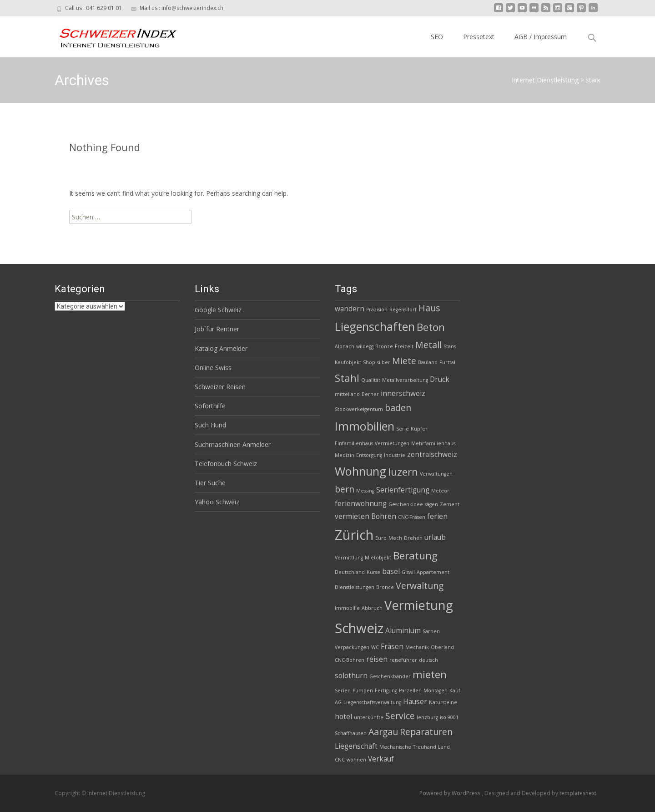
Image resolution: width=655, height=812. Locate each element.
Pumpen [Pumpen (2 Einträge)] (363, 690)
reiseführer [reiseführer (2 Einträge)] (403, 660)
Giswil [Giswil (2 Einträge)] (408, 572)
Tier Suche (210, 483)
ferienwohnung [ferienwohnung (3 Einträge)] (361, 504)
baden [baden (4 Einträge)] (398, 408)
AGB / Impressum (541, 37)
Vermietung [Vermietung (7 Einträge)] (419, 605)
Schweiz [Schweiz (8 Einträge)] (359, 628)
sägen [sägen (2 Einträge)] (431, 504)
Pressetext (479, 37)
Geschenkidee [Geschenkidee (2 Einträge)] (406, 504)
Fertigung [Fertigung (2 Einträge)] (386, 690)
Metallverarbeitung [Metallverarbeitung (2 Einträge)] (405, 380)
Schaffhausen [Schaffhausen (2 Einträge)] (351, 733)
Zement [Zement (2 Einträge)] (450, 504)
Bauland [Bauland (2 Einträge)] (428, 362)
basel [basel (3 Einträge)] (391, 571)
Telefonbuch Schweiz (226, 464)
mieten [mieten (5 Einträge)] (430, 674)
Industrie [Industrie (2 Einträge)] (395, 455)
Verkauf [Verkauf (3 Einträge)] (381, 759)
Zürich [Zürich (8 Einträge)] (354, 535)
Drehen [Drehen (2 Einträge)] (413, 538)
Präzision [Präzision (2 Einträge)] (377, 310)
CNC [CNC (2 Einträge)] (340, 760)
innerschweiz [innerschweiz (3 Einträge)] (403, 393)
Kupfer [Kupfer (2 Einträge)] (419, 429)
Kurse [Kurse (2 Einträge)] (373, 572)
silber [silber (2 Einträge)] (384, 362)
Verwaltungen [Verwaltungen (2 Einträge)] (436, 474)
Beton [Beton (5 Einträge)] (431, 327)
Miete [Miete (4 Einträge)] (404, 361)
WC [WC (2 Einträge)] (375, 647)
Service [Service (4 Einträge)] (400, 716)
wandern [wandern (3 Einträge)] (350, 309)
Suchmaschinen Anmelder (233, 444)
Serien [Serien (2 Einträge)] (343, 690)
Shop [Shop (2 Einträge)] (369, 362)
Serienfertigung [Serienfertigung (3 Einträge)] (403, 490)
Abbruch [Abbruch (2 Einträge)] (372, 608)
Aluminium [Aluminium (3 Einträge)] (403, 631)
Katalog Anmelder (221, 348)
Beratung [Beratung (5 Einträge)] (415, 556)
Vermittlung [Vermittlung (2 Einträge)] (349, 558)
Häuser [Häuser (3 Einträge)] (415, 702)
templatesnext (578, 793)
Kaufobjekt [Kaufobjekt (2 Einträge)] (348, 362)
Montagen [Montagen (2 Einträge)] (436, 690)
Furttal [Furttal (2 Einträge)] (447, 362)
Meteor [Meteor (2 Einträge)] (440, 491)
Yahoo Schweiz (217, 502)
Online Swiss (213, 368)
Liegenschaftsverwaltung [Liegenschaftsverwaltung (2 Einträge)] (372, 702)
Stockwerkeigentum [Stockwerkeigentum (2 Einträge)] (359, 409)
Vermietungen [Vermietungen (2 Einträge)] (392, 443)
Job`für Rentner (217, 329)
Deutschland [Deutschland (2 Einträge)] (350, 572)
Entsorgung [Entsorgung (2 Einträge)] (369, 455)
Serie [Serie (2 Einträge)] (403, 429)
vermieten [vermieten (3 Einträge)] (352, 516)
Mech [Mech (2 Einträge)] (395, 538)
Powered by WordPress (451, 793)
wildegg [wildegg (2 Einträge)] (365, 346)
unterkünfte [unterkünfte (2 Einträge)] (369, 717)
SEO (437, 37)
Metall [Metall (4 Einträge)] (428, 345)
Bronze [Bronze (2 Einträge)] (384, 346)
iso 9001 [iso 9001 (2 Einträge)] (449, 717)
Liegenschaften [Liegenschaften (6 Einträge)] (375, 326)
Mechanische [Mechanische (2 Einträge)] (395, 747)
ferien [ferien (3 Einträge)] (437, 516)
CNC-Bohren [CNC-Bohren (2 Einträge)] (350, 660)
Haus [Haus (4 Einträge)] (429, 308)
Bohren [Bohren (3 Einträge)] (384, 516)
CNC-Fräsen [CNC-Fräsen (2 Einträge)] (412, 517)
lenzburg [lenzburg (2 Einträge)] (427, 717)
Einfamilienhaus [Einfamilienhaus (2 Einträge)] (354, 443)
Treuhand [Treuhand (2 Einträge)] (425, 747)
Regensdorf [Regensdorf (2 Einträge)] (403, 310)
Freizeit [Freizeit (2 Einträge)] (404, 346)
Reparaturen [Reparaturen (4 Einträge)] (426, 732)
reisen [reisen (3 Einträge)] (377, 659)
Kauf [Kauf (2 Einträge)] (455, 690)
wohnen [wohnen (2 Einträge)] (356, 760)
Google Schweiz (218, 310)
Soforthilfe (210, 406)
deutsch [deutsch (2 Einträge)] (428, 660)
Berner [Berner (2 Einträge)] (370, 394)
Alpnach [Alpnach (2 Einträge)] (345, 346)
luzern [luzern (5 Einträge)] (403, 472)
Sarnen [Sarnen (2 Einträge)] (431, 631)
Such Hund (210, 425)
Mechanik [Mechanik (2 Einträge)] (417, 647)
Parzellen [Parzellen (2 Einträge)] (410, 690)
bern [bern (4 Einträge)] (345, 489)
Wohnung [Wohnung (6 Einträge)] (360, 471)
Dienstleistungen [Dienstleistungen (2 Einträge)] (355, 587)
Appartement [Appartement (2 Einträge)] (433, 572)
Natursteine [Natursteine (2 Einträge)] (443, 702)
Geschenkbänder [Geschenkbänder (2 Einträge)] (390, 676)
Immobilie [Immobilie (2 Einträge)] (347, 608)
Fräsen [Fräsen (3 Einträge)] (392, 647)
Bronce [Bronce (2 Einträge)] (385, 587)
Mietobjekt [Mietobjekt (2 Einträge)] (378, 558)
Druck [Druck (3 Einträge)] (440, 379)
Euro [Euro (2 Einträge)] (381, 538)
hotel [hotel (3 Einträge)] (343, 717)
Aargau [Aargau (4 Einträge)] (383, 732)
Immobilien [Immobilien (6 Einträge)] (365, 426)
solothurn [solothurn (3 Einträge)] (351, 676)
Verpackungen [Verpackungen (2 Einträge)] (352, 647)
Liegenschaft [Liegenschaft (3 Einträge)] (356, 746)
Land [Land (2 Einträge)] (444, 747)
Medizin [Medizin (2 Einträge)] (345, 455)
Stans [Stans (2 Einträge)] (450, 346)
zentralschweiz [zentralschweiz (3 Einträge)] (432, 454)
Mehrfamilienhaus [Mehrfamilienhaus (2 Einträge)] (433, 443)
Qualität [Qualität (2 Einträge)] (371, 380)
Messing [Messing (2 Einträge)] (365, 491)
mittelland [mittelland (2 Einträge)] (347, 394)
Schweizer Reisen (220, 387)
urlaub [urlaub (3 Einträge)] (435, 537)
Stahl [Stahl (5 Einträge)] (347, 378)
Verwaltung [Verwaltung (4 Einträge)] (420, 586)
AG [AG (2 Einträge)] (338, 702)
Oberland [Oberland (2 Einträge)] (442, 647)
